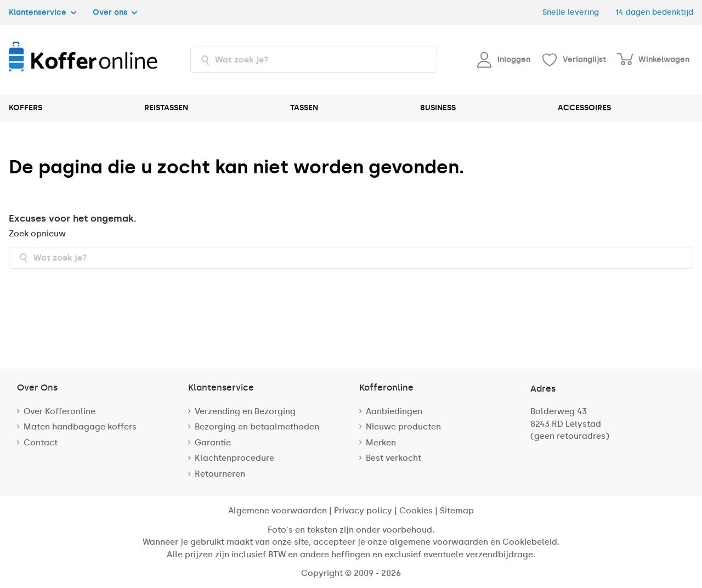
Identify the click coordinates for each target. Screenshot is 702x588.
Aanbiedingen (394, 411)
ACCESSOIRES (584, 108)
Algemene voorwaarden (278, 511)
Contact (41, 443)
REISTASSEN (166, 108)
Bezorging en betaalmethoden (257, 427)
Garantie (213, 443)
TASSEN (304, 108)
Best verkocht (394, 458)
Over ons (115, 12)
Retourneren (220, 474)
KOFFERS (26, 108)
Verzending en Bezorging (245, 411)
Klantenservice (43, 12)
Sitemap (457, 511)
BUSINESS (438, 108)
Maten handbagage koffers (80, 427)
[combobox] (314, 60)
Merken (381, 443)
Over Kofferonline (60, 411)
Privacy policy (363, 511)
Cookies (416, 511)
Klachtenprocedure (234, 458)
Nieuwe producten (403, 427)
